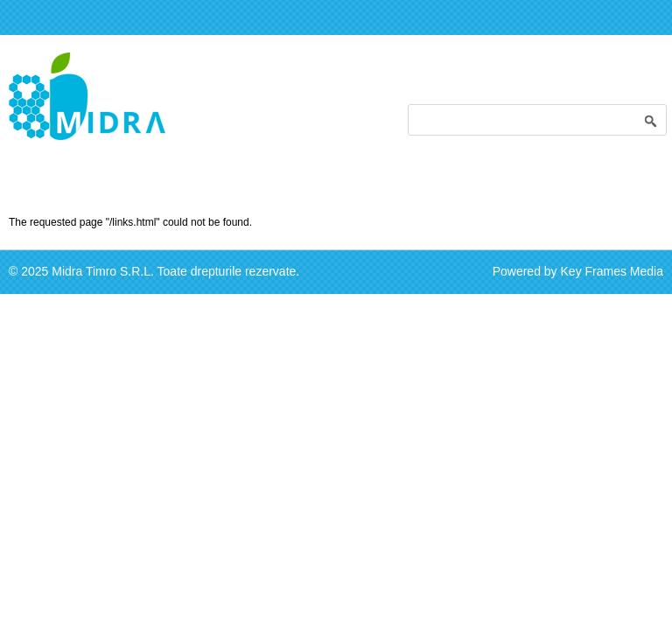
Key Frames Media (612, 271)
